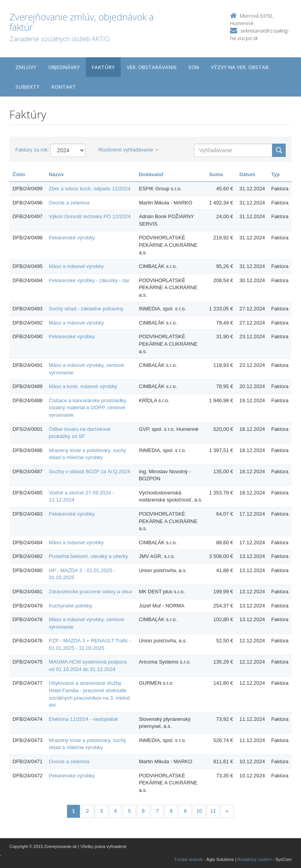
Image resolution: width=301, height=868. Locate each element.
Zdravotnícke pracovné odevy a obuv (91, 592)
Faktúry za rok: (32, 150)
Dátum (247, 174)
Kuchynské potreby (71, 606)
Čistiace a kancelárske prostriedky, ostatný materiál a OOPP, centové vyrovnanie (88, 408)
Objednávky (64, 67)
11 (213, 811)
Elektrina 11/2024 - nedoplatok (83, 719)
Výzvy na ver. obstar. (240, 67)
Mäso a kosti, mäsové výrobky (83, 386)
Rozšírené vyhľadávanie (128, 150)
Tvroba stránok (188, 859)
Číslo (19, 174)
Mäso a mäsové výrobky (76, 266)
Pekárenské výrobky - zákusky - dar (89, 280)
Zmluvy (26, 67)
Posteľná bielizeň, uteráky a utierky (89, 556)
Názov (56, 174)
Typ (276, 174)
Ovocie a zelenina (69, 203)
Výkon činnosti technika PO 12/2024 (90, 216)
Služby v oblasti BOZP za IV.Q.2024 (90, 471)
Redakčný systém (255, 859)
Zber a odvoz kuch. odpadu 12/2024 (90, 189)
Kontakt (64, 87)
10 (199, 811)
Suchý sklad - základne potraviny (86, 309)
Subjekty (27, 87)
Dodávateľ (151, 174)
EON (194, 67)
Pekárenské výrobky (72, 238)
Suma (216, 174)
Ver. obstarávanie (152, 67)
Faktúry (103, 67)
